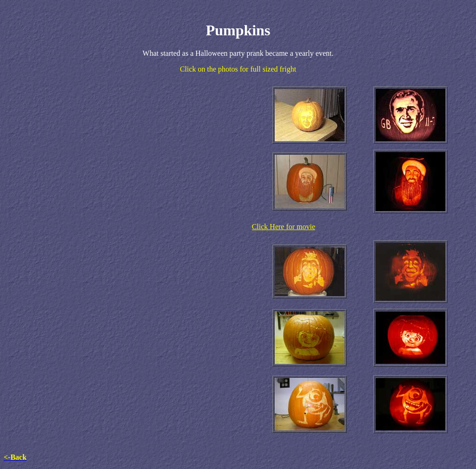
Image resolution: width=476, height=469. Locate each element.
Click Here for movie (284, 227)
